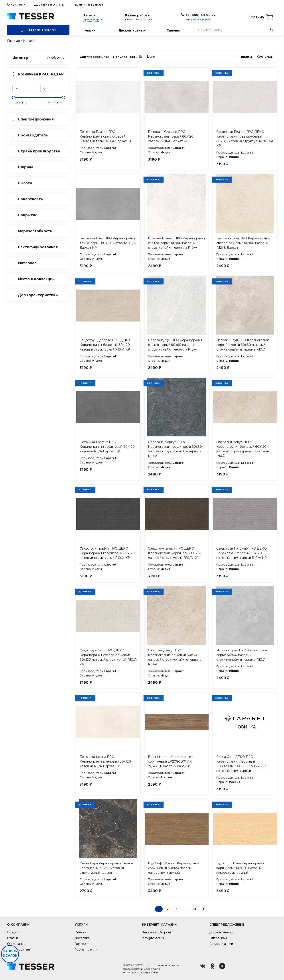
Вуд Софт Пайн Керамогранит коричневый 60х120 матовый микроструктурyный (240, 868)
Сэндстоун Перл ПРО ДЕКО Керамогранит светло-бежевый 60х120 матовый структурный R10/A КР (108, 657)
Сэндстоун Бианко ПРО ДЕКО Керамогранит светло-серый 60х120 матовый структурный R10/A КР (245, 139)
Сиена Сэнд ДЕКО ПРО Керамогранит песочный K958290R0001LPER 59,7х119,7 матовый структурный (241, 764)
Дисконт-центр (132, 30)
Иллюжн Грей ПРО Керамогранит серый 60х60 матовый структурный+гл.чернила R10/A (243, 655)
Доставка (82, 938)
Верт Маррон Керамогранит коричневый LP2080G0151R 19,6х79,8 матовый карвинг (170, 761)
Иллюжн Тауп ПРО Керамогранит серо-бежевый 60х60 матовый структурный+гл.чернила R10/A (243, 345)
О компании (16, 4)
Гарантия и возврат (88, 4)
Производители (19, 950)
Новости (14, 932)
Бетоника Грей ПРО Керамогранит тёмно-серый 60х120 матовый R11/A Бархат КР (108, 243)
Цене (151, 57)
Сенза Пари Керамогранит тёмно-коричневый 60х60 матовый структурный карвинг (106, 868)
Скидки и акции (221, 944)
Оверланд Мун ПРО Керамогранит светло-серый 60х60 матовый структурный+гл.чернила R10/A (175, 345)
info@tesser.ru (153, 938)
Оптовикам (218, 938)
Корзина (256, 17)
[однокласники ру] (213, 969)
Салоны (173, 30)
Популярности (128, 56)
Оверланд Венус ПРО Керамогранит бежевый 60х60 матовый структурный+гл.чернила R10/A (175, 657)
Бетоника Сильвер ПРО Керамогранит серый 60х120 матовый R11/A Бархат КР (171, 136)
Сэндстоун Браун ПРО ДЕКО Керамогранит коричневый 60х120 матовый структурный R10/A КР (175, 553)
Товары (245, 57)
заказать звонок (198, 19)
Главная (13, 41)
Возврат (81, 944)
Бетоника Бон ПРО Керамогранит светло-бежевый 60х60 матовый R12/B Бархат (243, 243)
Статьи (13, 938)
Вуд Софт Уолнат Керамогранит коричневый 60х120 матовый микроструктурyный (174, 868)
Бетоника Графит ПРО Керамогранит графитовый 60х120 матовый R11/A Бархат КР (107, 447)
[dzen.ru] (223, 969)
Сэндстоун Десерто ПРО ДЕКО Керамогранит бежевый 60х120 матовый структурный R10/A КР (105, 345)
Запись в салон (10, 953)
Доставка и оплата (49, 4)
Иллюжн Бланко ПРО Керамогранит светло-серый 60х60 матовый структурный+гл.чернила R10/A (177, 243)
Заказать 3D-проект (158, 932)
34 (194, 909)
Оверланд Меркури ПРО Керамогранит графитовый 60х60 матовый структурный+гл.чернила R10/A (175, 449)
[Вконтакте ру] (204, 969)
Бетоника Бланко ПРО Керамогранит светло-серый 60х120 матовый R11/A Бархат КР (106, 136)
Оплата (80, 932)
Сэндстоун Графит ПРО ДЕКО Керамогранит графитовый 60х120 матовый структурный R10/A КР (107, 553)
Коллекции (265, 57)
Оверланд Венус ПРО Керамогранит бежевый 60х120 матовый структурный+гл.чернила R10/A (243, 449)
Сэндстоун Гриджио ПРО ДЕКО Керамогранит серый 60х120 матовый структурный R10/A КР (242, 553)
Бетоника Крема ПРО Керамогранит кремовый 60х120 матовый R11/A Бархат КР (105, 761)
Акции (90, 30)
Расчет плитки (86, 950)
